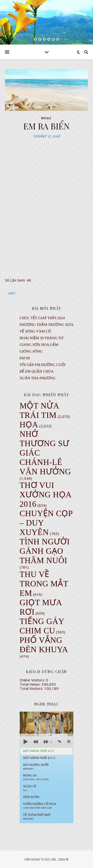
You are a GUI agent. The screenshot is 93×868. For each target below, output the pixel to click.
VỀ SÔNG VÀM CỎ (35, 331)
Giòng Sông (31, 351)
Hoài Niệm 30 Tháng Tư (42, 338)
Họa (29, 425)
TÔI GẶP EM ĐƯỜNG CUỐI (43, 365)
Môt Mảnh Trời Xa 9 (39, 751)
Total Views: (31, 684)
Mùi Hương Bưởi (36, 767)
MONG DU (36, 777)
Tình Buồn (31, 797)
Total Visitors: (32, 688)
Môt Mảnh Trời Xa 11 (39, 758)
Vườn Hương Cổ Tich (40, 806)
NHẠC (46, 118)
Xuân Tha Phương (38, 378)
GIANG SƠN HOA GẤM (39, 345)
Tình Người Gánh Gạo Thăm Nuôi (45, 551)
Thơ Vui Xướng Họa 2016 (45, 495)
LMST (12, 293)
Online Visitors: (33, 680)
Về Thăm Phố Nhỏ (37, 817)
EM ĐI (25, 358)
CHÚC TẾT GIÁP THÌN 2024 (42, 318)
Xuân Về (30, 788)
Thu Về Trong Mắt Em (44, 584)
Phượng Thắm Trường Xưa (46, 325)
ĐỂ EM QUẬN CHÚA (37, 371)
